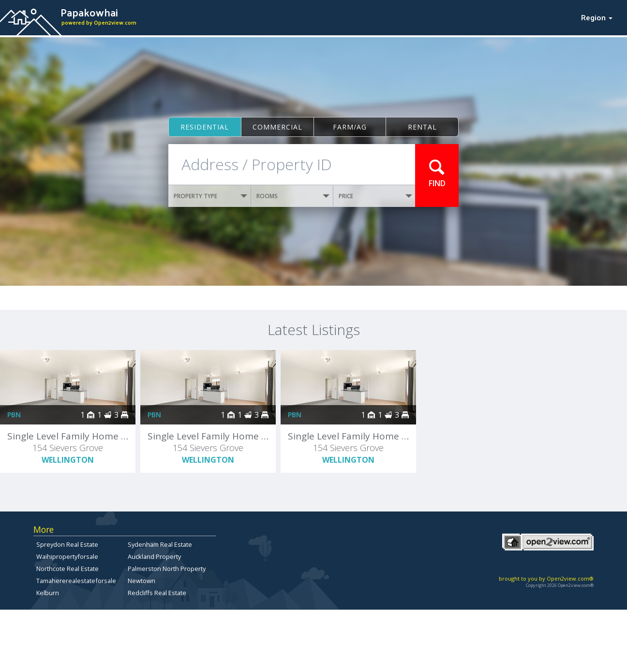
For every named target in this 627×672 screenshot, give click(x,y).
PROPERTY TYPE (210, 196)
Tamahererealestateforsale (76, 581)
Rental (422, 127)
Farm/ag (350, 127)
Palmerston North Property (167, 569)
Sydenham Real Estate (160, 544)
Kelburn (48, 593)
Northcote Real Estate (67, 569)
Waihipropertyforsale (67, 556)
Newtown (142, 581)
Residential (205, 127)
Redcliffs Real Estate (157, 593)
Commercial (277, 127)
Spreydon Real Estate (67, 544)
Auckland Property (154, 556)
